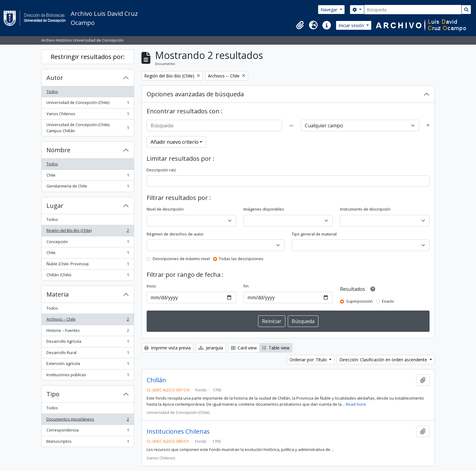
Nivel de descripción (165, 209)
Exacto (388, 301)
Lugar (55, 206)
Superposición (359, 301)
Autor (55, 78)
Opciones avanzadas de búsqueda (195, 94)
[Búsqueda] (413, 10)
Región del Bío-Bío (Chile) (88, 232)
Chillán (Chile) (88, 276)
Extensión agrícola (88, 365)
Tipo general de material (314, 234)
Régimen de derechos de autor (175, 234)
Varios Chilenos (88, 115)
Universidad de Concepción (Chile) (88, 104)
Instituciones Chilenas (178, 431)
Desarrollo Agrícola (88, 343)
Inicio (151, 286)
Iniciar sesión (352, 25)
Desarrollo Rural (88, 354)
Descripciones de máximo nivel (181, 259)
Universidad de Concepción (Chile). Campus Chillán (88, 128)
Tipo (53, 394)
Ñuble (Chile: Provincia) (88, 265)
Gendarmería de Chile (88, 187)
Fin (246, 286)
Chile (88, 176)
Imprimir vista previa (167, 348)
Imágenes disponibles (264, 209)
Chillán (156, 380)
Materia (58, 294)
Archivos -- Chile (88, 320)
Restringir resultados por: (88, 57)
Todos (52, 91)
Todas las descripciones (241, 259)
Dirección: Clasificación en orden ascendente (384, 360)
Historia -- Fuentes (88, 332)
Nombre (58, 150)
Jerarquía (211, 348)
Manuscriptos (88, 443)
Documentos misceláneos (88, 420)
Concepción (88, 243)
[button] (300, 25)
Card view (244, 348)
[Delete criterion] (428, 125)
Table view (276, 348)
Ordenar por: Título (309, 360)
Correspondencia (88, 431)
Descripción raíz (161, 170)
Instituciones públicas (88, 376)
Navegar (330, 10)
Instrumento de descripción (365, 209)
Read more (356, 404)
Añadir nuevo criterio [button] (175, 142)
